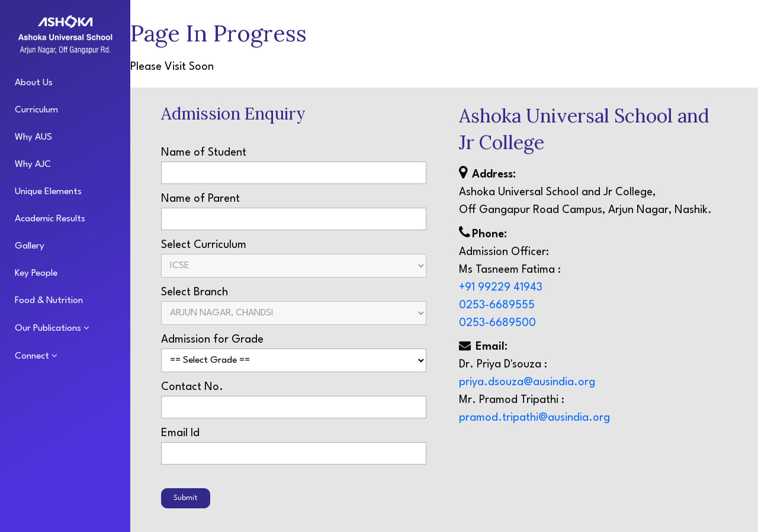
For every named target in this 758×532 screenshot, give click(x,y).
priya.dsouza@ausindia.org (527, 383)
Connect (33, 356)
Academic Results (50, 219)
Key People (36, 273)
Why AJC (33, 165)
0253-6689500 (497, 324)
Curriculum (36, 110)
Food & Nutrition (49, 301)
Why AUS (33, 137)
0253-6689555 (497, 307)
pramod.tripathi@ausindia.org (534, 419)
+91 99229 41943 (501, 289)
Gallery (30, 246)
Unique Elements (48, 192)
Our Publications (49, 328)
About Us (34, 83)
